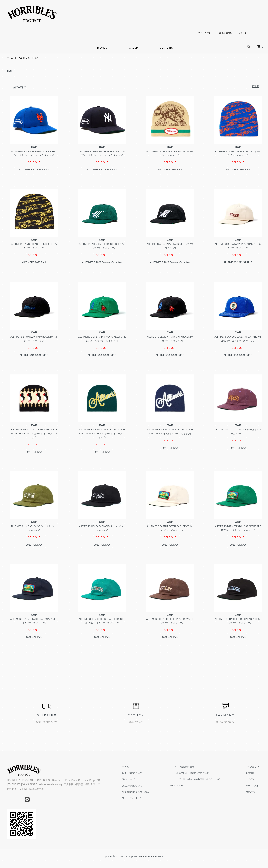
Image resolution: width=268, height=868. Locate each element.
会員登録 (253, 782)
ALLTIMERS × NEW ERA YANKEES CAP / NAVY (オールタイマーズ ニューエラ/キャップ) (102, 156)
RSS (183, 795)
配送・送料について (145, 782)
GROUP (133, 48)
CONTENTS (166, 48)
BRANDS (102, 48)
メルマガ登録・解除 (192, 776)
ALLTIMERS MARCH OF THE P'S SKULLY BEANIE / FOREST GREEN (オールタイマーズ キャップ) (34, 440)
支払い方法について (145, 795)
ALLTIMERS (26, 58)
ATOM (191, 795)
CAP (41, 58)
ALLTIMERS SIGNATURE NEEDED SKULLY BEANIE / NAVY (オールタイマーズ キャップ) (170, 440)
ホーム (11, 58)
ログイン (242, 33)
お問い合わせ (255, 801)
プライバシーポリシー (146, 807)
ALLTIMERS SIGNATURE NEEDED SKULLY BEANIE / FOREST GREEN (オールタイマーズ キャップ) (102, 440)
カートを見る (255, 795)
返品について (141, 788)
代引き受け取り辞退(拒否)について (200, 782)
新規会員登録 (224, 33)
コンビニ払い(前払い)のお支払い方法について (206, 788)
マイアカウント (203, 33)
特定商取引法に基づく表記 (149, 801)
